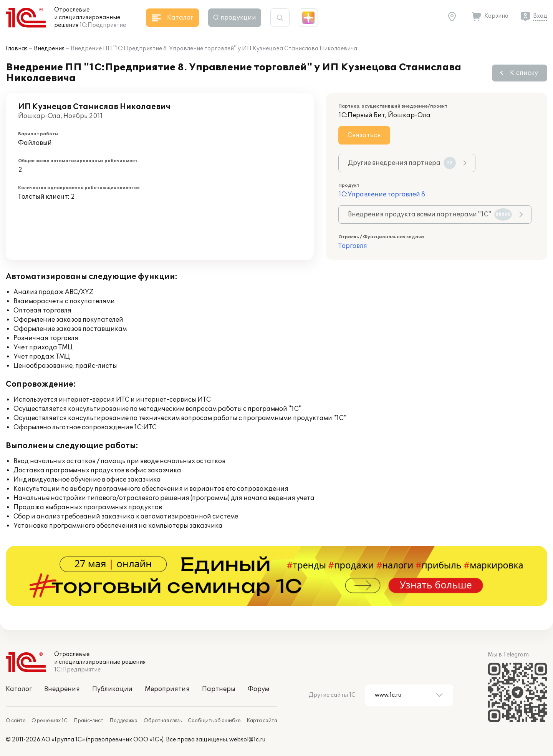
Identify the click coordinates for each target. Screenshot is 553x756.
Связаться (364, 135)
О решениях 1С (50, 721)
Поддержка (123, 721)
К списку (524, 73)
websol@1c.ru (247, 740)
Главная (17, 49)
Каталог (19, 689)
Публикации (112, 689)
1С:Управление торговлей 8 (382, 194)
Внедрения (49, 49)
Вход (540, 16)
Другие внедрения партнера (402, 163)
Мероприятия (167, 689)
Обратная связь (163, 721)
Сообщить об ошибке (214, 721)
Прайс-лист (89, 721)
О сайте (16, 721)
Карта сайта (262, 721)
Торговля (353, 246)
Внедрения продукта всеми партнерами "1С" (430, 214)
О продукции (235, 18)
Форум (258, 689)
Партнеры (219, 689)
